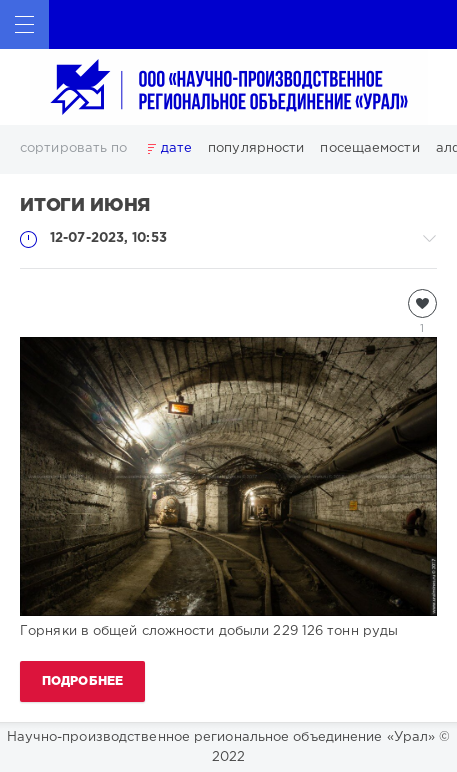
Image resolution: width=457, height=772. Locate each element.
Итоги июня (85, 206)
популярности (256, 148)
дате (176, 148)
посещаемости (369, 148)
